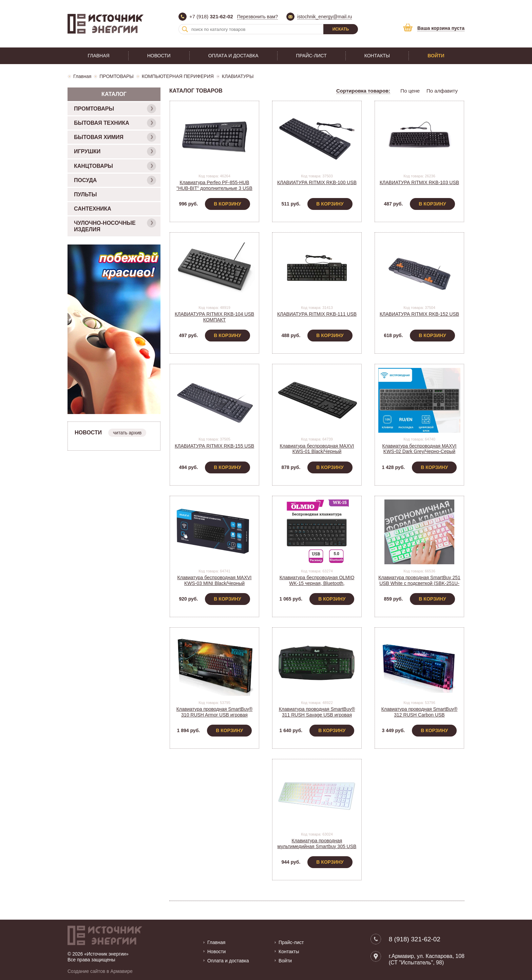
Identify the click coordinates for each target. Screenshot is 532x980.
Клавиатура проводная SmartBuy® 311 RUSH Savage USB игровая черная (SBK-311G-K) (317, 715)
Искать (341, 29)
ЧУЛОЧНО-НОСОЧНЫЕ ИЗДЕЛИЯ (115, 225)
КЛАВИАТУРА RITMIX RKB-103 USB (419, 182)
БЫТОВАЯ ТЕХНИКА (115, 123)
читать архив (127, 433)
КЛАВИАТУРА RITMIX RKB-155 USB (214, 446)
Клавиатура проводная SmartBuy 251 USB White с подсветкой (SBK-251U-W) (419, 583)
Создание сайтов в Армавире (100, 971)
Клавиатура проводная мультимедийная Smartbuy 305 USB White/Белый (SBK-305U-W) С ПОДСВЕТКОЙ (317, 849)
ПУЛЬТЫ (85, 194)
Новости (159, 56)
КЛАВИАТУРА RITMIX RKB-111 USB (317, 314)
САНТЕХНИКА (93, 209)
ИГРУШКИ (115, 151)
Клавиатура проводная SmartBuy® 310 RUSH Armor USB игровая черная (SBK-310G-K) (215, 715)
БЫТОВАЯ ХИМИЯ (115, 137)
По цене (410, 91)
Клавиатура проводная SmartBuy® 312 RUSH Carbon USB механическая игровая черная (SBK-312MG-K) (419, 718)
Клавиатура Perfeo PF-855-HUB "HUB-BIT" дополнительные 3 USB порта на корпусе (214, 188)
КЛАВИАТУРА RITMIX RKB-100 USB (317, 182)
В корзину (227, 204)
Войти (436, 56)
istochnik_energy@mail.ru (325, 17)
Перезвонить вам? (258, 17)
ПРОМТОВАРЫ (116, 76)
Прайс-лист (311, 56)
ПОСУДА (115, 180)
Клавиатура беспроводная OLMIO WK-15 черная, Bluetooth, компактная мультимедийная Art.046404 (317, 586)
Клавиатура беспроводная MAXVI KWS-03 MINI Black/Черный (214, 580)
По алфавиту (442, 91)
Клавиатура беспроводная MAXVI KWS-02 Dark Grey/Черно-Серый (419, 449)
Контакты (377, 56)
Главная (98, 56)
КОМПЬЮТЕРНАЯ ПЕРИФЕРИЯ (178, 76)
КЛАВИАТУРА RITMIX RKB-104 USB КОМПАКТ (214, 317)
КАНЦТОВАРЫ (115, 166)
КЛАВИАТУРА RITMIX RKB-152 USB (419, 314)
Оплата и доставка (233, 56)
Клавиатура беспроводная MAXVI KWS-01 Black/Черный (317, 449)
